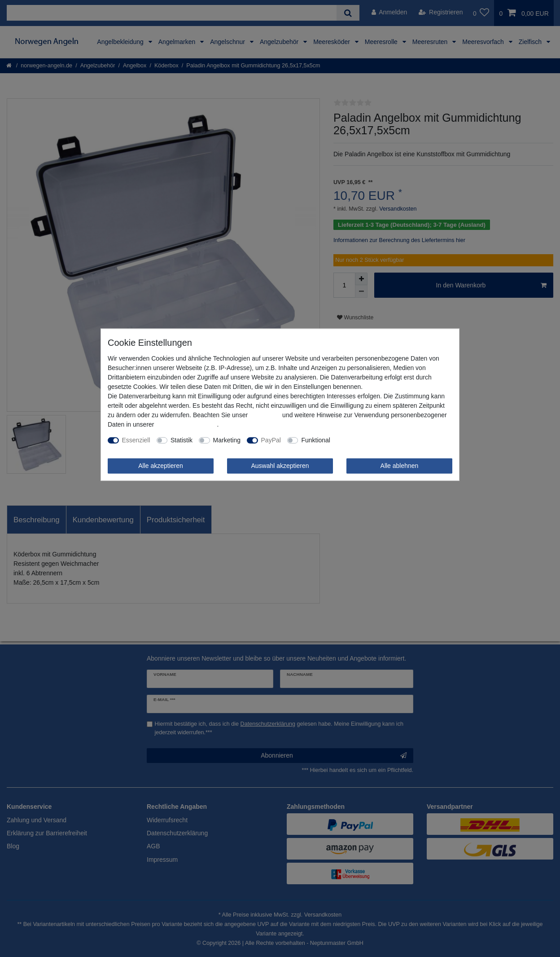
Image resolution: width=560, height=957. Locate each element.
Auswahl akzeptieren (280, 466)
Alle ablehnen (400, 466)
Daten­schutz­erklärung (186, 424)
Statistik (182, 440)
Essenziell (136, 440)
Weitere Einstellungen (367, 440)
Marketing (227, 440)
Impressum (265, 415)
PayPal (271, 440)
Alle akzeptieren (161, 466)
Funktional (316, 440)
